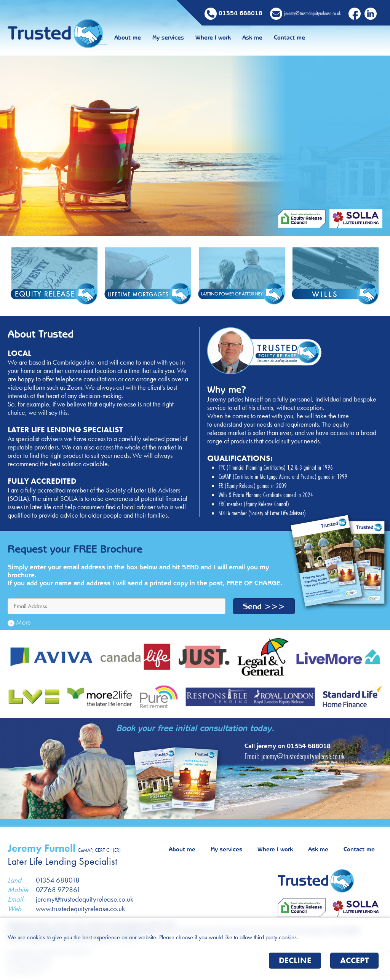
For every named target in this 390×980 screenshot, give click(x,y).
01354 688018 (309, 746)
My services (222, 37)
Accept (354, 960)
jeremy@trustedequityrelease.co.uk (303, 756)
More (19, 622)
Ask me (306, 37)
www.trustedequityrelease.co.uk (80, 909)
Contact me (344, 37)
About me (182, 37)
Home (149, 37)
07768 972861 (58, 890)
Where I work (267, 37)
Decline (295, 960)
